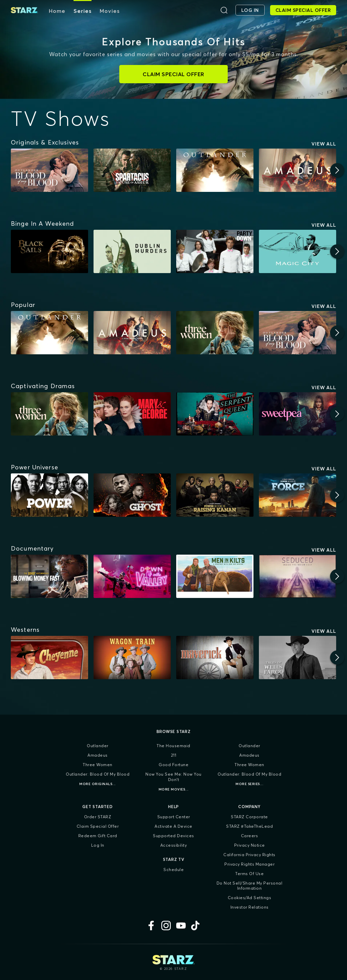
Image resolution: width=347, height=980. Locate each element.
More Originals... (98, 784)
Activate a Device (173, 826)
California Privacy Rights (249, 855)
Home (57, 11)
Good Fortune (173, 765)
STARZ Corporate (249, 817)
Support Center (174, 817)
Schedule (173, 870)
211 (174, 755)
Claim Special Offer (98, 826)
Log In (98, 845)
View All (324, 144)
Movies (110, 11)
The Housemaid (173, 746)
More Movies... (174, 789)
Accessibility (174, 845)
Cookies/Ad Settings (250, 898)
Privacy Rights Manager (249, 864)
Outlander (98, 746)
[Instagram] (166, 926)
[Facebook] (151, 926)
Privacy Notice (250, 845)
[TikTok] (196, 926)
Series (83, 11)
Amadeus (98, 755)
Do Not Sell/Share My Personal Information (250, 886)
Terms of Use (249, 874)
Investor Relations (250, 907)
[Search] (224, 10)
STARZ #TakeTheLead (249, 826)
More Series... (249, 784)
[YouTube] (181, 926)
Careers (250, 836)
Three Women (98, 765)
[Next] (337, 170)
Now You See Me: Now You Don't (173, 777)
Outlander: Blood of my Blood (98, 774)
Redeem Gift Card (98, 836)
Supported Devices (173, 836)
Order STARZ (98, 817)
